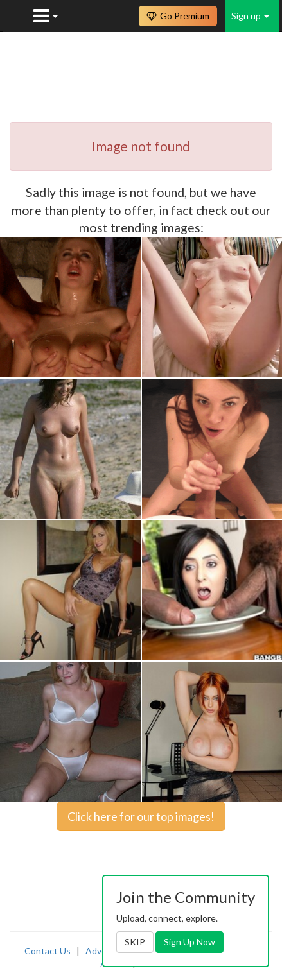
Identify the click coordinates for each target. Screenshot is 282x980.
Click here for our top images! (141, 816)
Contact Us (48, 951)
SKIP (135, 942)
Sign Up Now (189, 942)
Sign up (250, 16)
